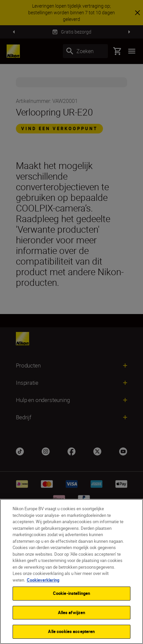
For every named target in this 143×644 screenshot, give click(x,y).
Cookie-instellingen (71, 593)
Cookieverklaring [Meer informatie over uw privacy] (43, 580)
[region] (71, 571)
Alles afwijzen (72, 612)
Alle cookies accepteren (71, 631)
